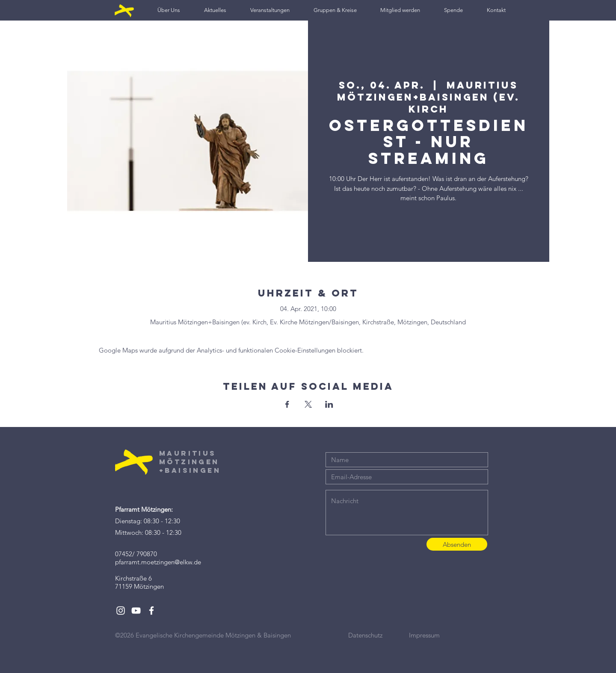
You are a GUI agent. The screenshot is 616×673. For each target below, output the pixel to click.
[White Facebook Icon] (151, 611)
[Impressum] (439, 635)
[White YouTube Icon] (136, 611)
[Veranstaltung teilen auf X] (308, 404)
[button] (169, 10)
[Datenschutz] (379, 635)
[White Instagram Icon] (121, 611)
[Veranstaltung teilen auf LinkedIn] (329, 404)
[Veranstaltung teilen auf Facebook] (287, 404)
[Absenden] (457, 544)
